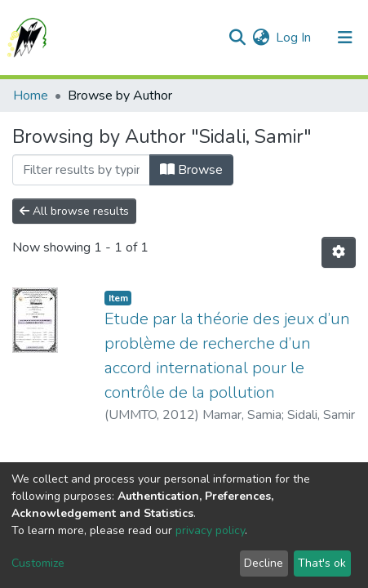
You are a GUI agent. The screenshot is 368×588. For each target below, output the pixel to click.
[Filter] (81, 170)
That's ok (322, 563)
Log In (294, 38)
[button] (261, 38)
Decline (264, 563)
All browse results (74, 211)
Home (31, 96)
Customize (38, 563)
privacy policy (210, 530)
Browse (191, 170)
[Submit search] (237, 38)
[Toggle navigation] (345, 38)
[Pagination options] (339, 252)
